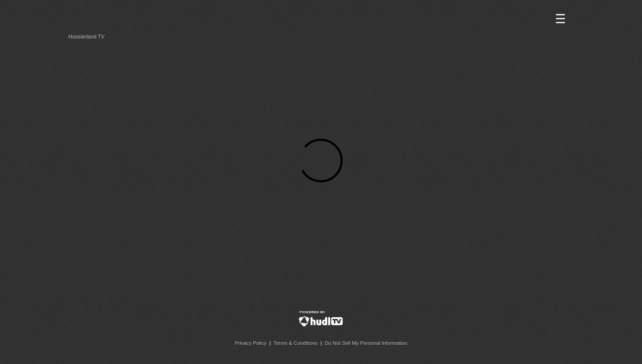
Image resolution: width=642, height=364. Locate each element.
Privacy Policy (251, 343)
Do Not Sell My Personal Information (366, 343)
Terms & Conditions (296, 343)
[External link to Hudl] (321, 324)
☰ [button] (560, 19)
